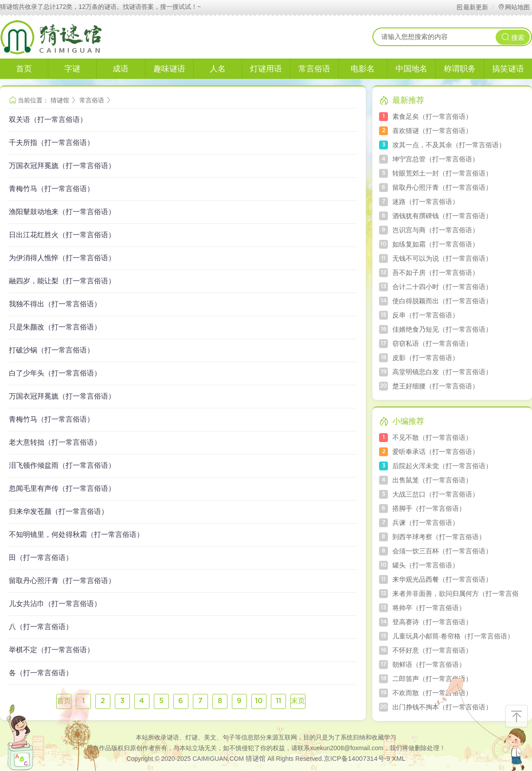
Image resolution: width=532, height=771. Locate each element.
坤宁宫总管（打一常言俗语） (436, 159)
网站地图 (514, 7)
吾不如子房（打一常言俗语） (436, 272)
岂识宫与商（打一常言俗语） (436, 230)
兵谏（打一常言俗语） (426, 522)
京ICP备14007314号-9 (357, 758)
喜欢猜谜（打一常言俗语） (432, 131)
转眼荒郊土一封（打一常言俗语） (442, 173)
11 (278, 701)
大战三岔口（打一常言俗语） (436, 494)
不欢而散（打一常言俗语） (432, 693)
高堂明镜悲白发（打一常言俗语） (442, 372)
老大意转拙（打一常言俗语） (55, 442)
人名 (218, 69)
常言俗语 (314, 69)
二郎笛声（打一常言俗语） (432, 679)
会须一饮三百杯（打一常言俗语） (442, 551)
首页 (24, 69)
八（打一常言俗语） (41, 627)
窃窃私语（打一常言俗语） (432, 343)
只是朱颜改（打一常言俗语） (55, 327)
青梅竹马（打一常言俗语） (51, 189)
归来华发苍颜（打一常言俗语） (59, 511)
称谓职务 (460, 69)
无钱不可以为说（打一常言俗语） (442, 258)
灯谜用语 (266, 69)
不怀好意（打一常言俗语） (432, 650)
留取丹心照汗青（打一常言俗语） (62, 581)
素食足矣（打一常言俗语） (432, 116)
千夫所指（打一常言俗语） (51, 143)
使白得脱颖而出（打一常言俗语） (442, 301)
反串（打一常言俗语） (426, 315)
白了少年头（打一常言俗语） (55, 373)
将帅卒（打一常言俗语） (429, 608)
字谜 (72, 69)
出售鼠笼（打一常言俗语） (432, 480)
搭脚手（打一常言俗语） (429, 508)
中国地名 (411, 69)
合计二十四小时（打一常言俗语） (442, 287)
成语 (121, 69)
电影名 (363, 69)
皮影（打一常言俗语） (426, 358)
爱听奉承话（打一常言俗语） (436, 452)
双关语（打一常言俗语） (48, 119)
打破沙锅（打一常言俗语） (51, 350)
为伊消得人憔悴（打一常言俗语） (62, 258)
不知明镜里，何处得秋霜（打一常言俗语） (76, 534)
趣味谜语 (169, 69)
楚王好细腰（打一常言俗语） (436, 386)
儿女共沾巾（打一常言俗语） (55, 604)
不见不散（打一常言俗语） (432, 437)
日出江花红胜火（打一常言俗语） (62, 235)
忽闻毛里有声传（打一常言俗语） (62, 488)
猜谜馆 (60, 100)
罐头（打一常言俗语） (426, 565)
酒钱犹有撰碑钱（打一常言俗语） (442, 216)
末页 (298, 701)
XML (399, 758)
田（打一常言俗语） (41, 558)
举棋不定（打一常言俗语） (51, 650)
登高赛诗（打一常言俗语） (432, 622)
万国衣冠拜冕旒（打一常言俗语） (62, 166)
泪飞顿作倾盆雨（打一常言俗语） (62, 465)
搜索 (513, 37)
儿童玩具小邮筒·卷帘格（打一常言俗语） (453, 636)
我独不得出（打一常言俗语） (55, 304)
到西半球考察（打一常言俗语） (439, 537)
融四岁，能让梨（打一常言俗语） (62, 281)
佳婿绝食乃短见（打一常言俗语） (442, 329)
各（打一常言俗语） (41, 673)
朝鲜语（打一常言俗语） (429, 664)
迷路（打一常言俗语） (426, 202)
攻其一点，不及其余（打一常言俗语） (449, 145)
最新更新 (472, 7)
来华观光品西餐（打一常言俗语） (442, 579)
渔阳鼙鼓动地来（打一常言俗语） (62, 212)
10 (259, 701)
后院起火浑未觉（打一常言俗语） (442, 466)
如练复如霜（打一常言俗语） (436, 244)
